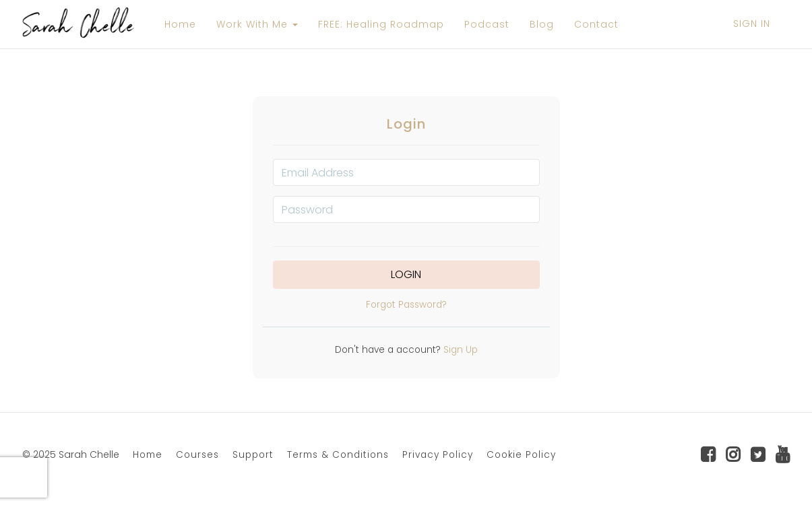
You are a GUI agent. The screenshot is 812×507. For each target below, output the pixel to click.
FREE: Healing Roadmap (381, 24)
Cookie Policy (521, 455)
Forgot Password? (406, 305)
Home (180, 24)
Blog (542, 24)
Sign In (752, 24)
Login (406, 274)
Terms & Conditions (338, 455)
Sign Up (459, 350)
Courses (197, 455)
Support (253, 455)
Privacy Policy (438, 455)
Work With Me (257, 24)
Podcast (487, 24)
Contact (596, 24)
